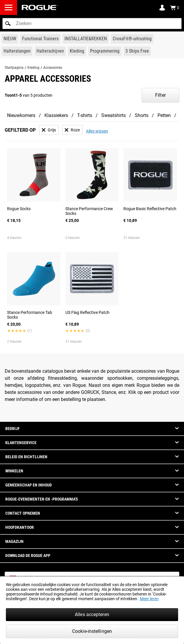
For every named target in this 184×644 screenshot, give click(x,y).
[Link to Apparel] (77, 51)
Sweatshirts (113, 115)
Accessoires (53, 68)
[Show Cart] (175, 8)
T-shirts (85, 115)
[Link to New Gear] (10, 39)
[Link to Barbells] (17, 51)
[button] (8, 24)
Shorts (142, 115)
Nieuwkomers (21, 115)
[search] (92, 24)
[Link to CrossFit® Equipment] (132, 39)
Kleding (33, 68)
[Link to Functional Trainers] (40, 39)
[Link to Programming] (105, 51)
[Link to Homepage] (40, 7)
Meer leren (149, 599)
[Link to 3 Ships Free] (137, 51)
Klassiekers (56, 115)
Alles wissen (97, 131)
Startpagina (14, 68)
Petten (164, 115)
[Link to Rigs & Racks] (86, 39)
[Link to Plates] (50, 51)
